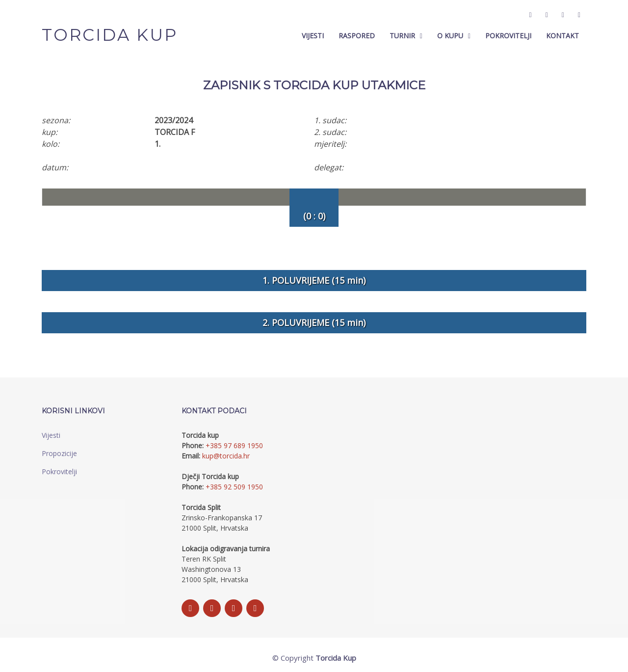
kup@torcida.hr (226, 456)
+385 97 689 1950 (234, 445)
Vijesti (313, 36)
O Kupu (450, 36)
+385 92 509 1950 (234, 487)
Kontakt (563, 36)
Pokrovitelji (508, 36)
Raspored (357, 36)
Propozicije (59, 453)
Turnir (402, 36)
